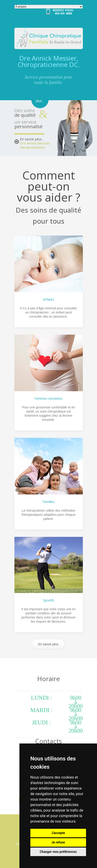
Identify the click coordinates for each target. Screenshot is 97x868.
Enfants (48, 299)
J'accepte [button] (58, 833)
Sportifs (49, 600)
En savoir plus (48, 644)
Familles (48, 502)
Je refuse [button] (58, 842)
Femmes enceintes (48, 398)
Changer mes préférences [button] (58, 852)
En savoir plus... (35, 143)
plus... (40, 101)
